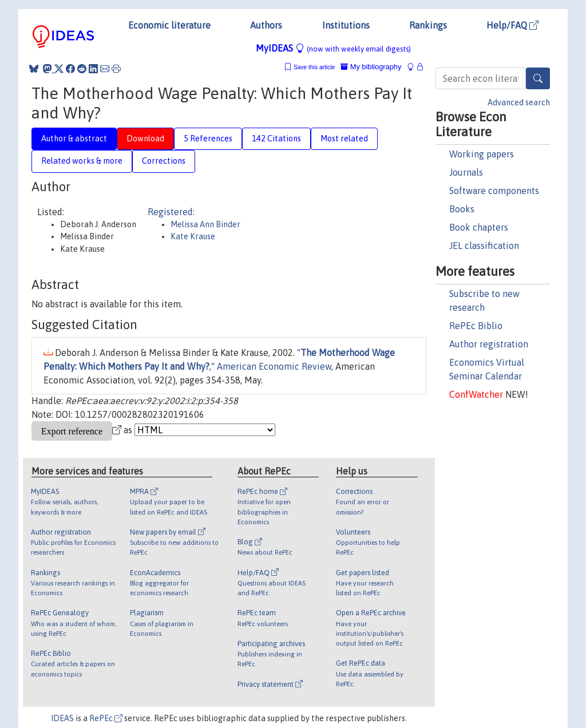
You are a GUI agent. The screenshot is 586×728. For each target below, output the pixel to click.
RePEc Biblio (476, 326)
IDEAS (62, 718)
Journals (466, 172)
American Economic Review (274, 366)
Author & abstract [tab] (74, 139)
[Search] (538, 78)
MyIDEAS (333, 48)
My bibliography (371, 67)
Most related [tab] (344, 139)
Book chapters (479, 227)
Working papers (482, 154)
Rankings (428, 25)
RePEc (106, 718)
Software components (494, 191)
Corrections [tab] (164, 161)
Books (462, 209)
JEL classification (484, 246)
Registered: (171, 212)
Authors (266, 25)
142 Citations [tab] (276, 139)
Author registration (489, 344)
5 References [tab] (208, 139)
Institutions (346, 25)
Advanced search (519, 102)
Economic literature (169, 25)
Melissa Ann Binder (205, 224)
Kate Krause (193, 236)
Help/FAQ (512, 25)
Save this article (314, 67)
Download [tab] (145, 139)
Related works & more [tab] (82, 161)
